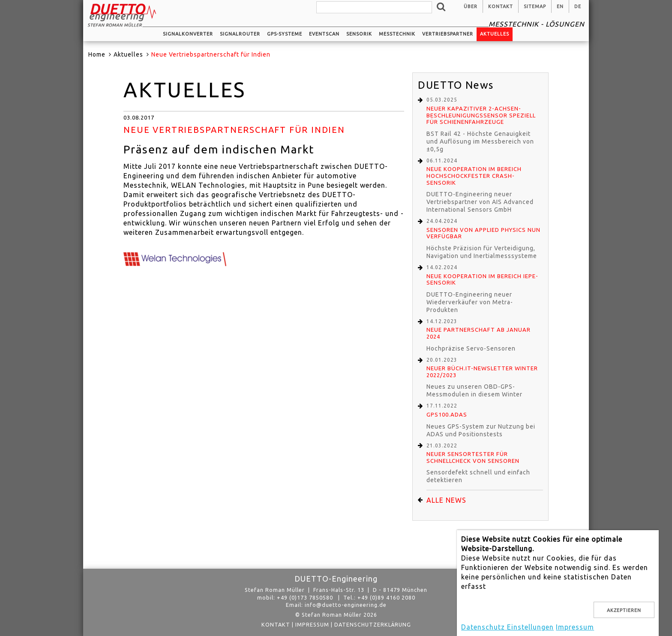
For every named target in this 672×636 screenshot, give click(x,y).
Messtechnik (397, 34)
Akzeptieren (624, 610)
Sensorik (359, 34)
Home (97, 54)
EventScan (324, 34)
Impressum (312, 624)
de (578, 6)
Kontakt (501, 6)
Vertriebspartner (448, 34)
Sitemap (535, 6)
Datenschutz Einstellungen (507, 627)
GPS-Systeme (285, 34)
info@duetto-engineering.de (346, 605)
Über (471, 6)
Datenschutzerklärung (373, 624)
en (560, 6)
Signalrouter (240, 34)
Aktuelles (495, 34)
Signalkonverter (188, 34)
